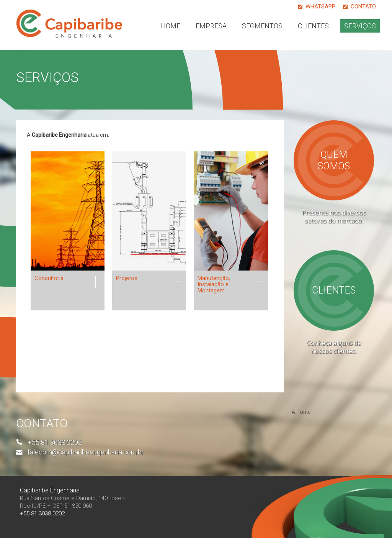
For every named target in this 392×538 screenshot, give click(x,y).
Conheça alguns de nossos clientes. (334, 347)
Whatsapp (320, 7)
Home (171, 26)
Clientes (313, 26)
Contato (363, 7)
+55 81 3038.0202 (55, 442)
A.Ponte (301, 412)
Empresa (211, 26)
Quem (334, 161)
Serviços (360, 26)
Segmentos (262, 26)
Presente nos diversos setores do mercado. (334, 217)
